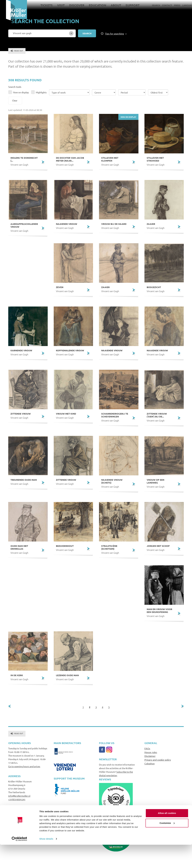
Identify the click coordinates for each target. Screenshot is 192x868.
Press (171, 5)
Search (150, 5)
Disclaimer (150, 756)
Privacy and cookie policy (158, 760)
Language (182, 5)
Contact (161, 5)
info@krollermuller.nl (19, 796)
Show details (46, 862)
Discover (71, 5)
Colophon (150, 763)
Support (127, 5)
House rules (151, 752)
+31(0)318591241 (17, 799)
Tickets (41, 5)
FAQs (147, 748)
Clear (15, 100)
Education (91, 5)
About (110, 5)
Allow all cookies (167, 836)
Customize (167, 846)
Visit (55, 5)
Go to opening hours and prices (24, 766)
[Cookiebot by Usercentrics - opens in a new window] (19, 862)
